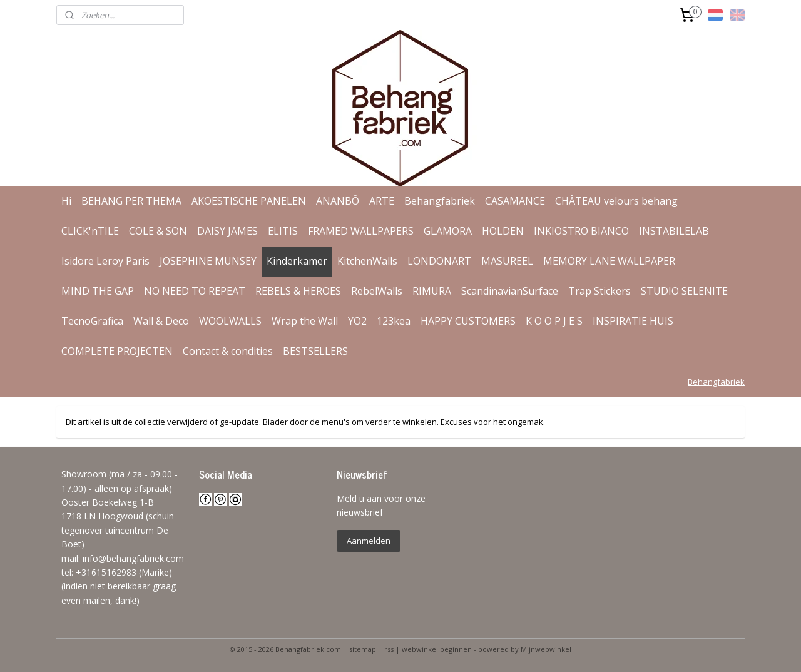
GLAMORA (448, 231)
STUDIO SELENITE (684, 291)
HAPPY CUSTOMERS (468, 321)
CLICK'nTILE (90, 231)
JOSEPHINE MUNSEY (208, 261)
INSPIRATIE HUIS (633, 321)
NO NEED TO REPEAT (195, 291)
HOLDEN (503, 231)
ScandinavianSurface (510, 291)
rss (389, 649)
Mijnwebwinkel (546, 649)
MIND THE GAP (98, 291)
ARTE (382, 201)
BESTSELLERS (315, 351)
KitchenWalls (367, 261)
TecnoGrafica (92, 321)
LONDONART (439, 261)
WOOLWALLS (230, 321)
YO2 (357, 321)
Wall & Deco (161, 321)
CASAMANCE (515, 201)
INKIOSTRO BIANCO (581, 231)
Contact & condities (228, 351)
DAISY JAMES (227, 231)
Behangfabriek (440, 201)
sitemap (363, 649)
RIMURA (432, 291)
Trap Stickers (599, 291)
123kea (394, 321)
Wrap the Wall (305, 321)
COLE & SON (158, 231)
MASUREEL (507, 261)
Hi (66, 201)
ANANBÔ (338, 201)
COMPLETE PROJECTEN (117, 351)
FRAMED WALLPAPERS (361, 231)
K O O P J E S (554, 321)
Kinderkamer (297, 261)
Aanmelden (369, 541)
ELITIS (283, 231)
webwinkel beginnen (437, 649)
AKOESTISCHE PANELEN (249, 201)
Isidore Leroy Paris (105, 261)
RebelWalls (377, 291)
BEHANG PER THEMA (131, 201)
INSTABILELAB (674, 231)
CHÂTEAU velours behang (616, 201)
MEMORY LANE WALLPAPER (609, 261)
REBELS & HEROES (298, 291)
